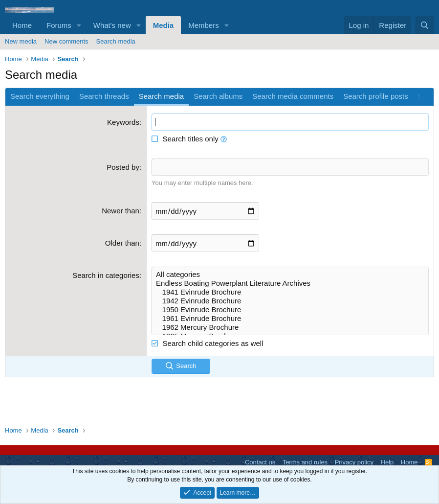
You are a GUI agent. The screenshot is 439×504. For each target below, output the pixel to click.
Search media (116, 41)
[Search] (425, 25)
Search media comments (293, 96)
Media (164, 25)
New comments (66, 41)
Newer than (121, 211)
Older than (122, 243)
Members (204, 25)
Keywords (123, 122)
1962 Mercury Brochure (290, 327)
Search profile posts (376, 96)
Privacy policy (354, 462)
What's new (112, 25)
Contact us (260, 462)
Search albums (218, 96)
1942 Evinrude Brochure (290, 301)
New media (21, 41)
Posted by (123, 167)
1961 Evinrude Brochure (290, 319)
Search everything (40, 96)
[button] (79, 25)
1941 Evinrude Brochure (290, 292)
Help (387, 462)
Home (22, 25)
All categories (290, 275)
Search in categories (106, 275)
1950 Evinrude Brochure (290, 310)
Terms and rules (305, 462)
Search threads (104, 96)
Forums (59, 25)
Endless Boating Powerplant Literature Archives (290, 283)
